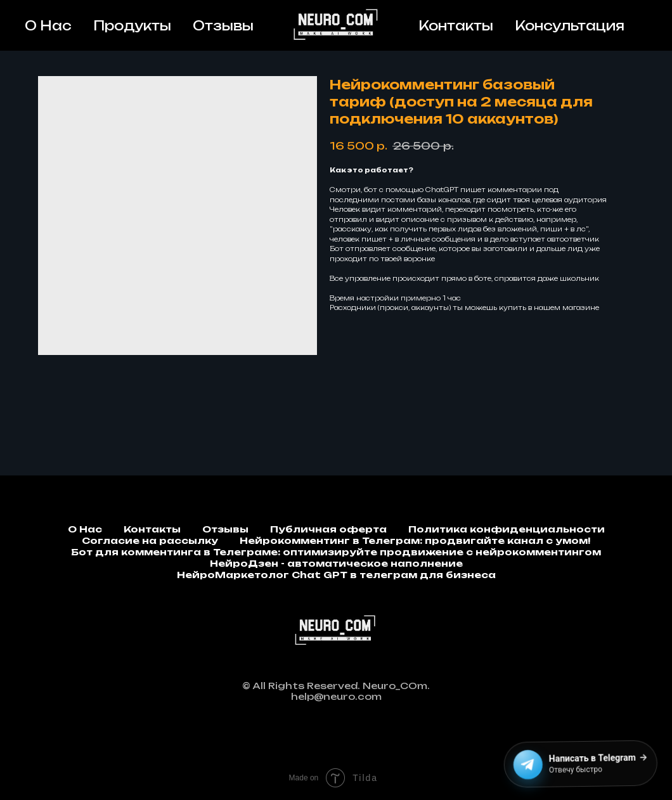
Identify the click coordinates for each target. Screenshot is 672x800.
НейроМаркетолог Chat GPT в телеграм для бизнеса (336, 575)
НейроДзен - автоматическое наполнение (336, 563)
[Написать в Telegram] (578, 765)
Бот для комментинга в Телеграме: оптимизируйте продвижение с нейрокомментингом (336, 552)
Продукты (132, 26)
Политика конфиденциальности (507, 529)
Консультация (570, 26)
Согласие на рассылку (150, 540)
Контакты (456, 26)
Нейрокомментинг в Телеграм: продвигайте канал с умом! (415, 540)
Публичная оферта (328, 529)
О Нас (48, 26)
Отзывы (223, 26)
